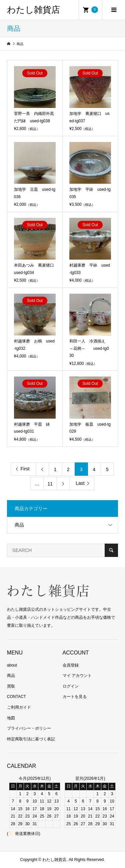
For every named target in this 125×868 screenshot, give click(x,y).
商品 (19, 525)
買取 (11, 686)
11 (50, 484)
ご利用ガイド (19, 707)
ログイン (71, 686)
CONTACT (16, 697)
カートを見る (75, 697)
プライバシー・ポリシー (29, 728)
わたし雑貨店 (33, 10)
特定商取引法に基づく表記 (31, 739)
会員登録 (71, 665)
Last (80, 483)
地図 (11, 718)
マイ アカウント (77, 676)
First (25, 469)
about (12, 665)
